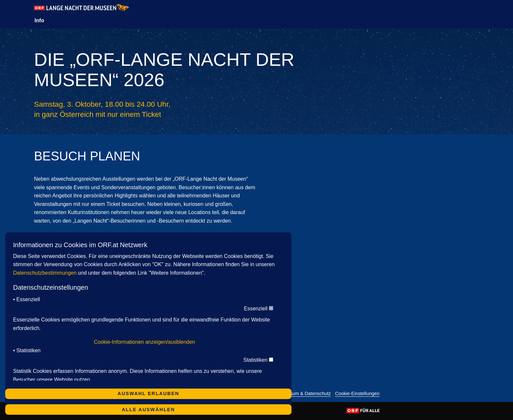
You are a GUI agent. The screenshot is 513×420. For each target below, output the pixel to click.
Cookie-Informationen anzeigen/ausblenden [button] (145, 342)
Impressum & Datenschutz (303, 394)
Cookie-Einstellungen (357, 394)
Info (39, 20)
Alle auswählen (148, 410)
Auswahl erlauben (148, 393)
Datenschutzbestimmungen (45, 273)
